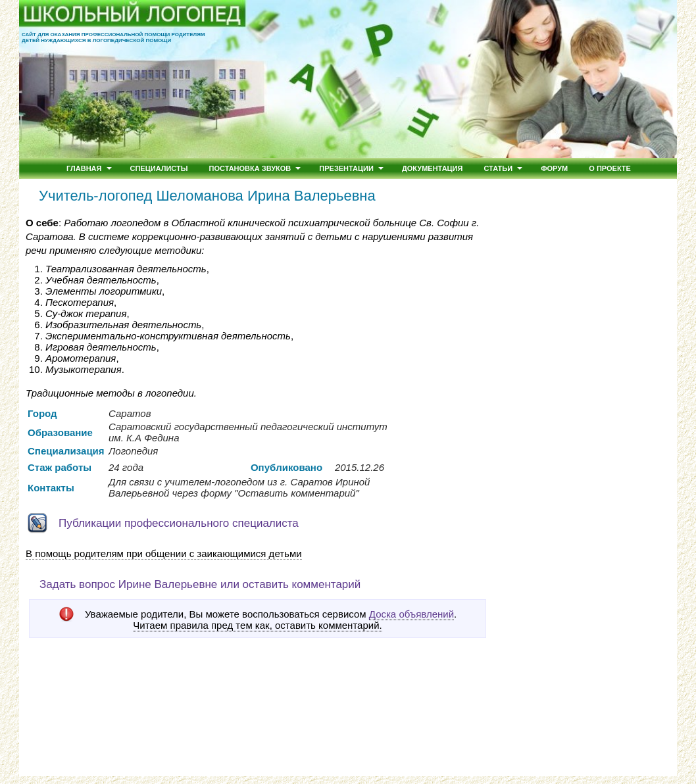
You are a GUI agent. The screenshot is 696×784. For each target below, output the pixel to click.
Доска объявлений (411, 614)
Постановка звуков (250, 168)
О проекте (610, 168)
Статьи (498, 168)
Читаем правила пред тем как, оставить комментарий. (257, 625)
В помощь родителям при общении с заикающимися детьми (164, 553)
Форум (554, 168)
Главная (84, 168)
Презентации (346, 168)
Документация (433, 168)
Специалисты (159, 168)
